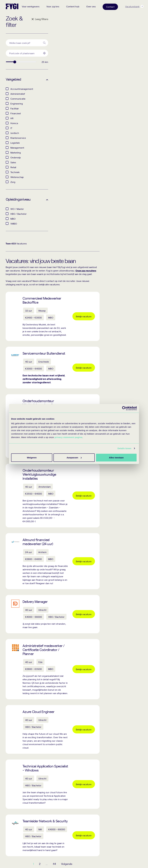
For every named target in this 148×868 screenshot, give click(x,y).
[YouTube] (32, 857)
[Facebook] (9, 857)
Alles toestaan (32, 457)
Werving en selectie (50, 806)
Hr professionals (74, 801)
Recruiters (71, 796)
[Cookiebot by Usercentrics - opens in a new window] (124, 408)
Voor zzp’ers (53, 6)
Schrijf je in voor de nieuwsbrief (119, 757)
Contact (110, 7)
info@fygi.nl (11, 808)
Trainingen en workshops (128, 820)
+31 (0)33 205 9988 (15, 805)
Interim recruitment (50, 796)
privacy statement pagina (68, 437)
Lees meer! (136, 712)
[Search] (44, 43)
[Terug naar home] (12, 6)
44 (99, 696)
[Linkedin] (16, 857)
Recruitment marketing (52, 811)
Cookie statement (93, 856)
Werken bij (122, 811)
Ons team (121, 806)
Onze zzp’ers (123, 801)
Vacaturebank (132, 6)
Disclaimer (111, 856)
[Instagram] (24, 857)
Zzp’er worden (73, 806)
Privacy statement (71, 856)
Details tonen (124, 448)
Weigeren (115, 457)
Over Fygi (121, 796)
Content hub (73, 6)
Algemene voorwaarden (132, 856)
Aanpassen (74, 457)
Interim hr (45, 801)
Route (12, 839)
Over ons (91, 6)
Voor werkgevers (31, 6)
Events (120, 815)
